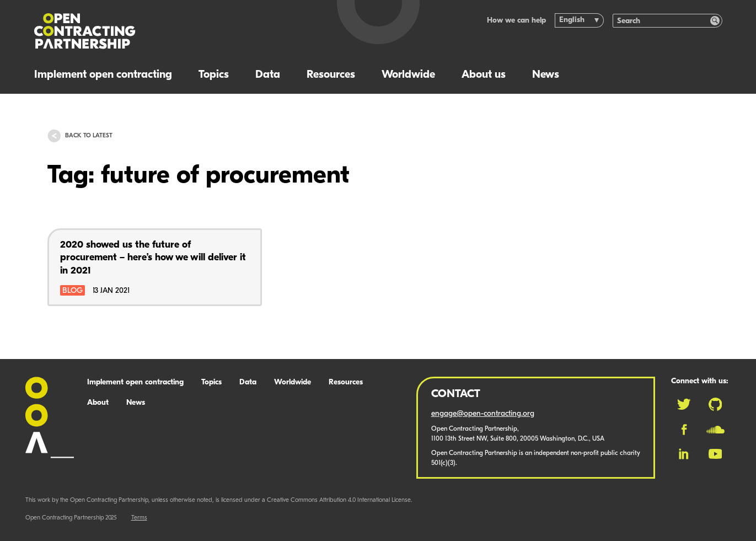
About (98, 403)
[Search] (662, 21)
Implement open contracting (103, 75)
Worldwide (408, 75)
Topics (214, 75)
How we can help (516, 21)
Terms (139, 518)
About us (484, 75)
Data (268, 75)
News (546, 75)
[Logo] (173, 31)
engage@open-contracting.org (483, 414)
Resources (331, 75)
